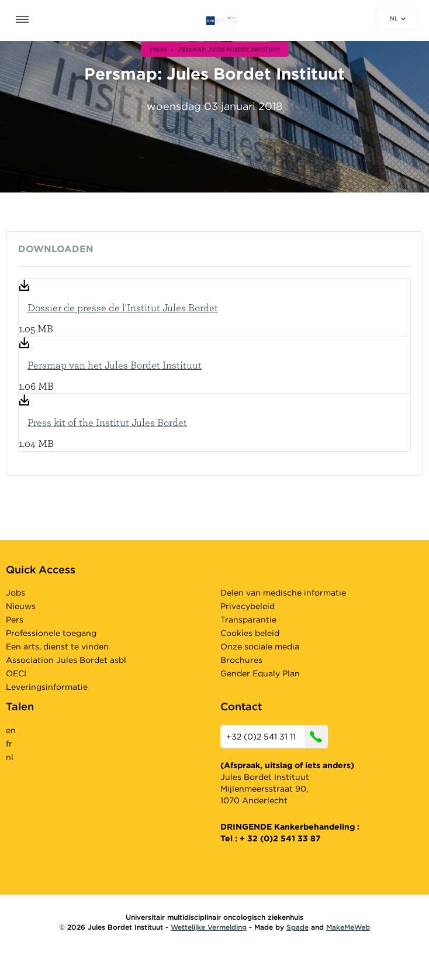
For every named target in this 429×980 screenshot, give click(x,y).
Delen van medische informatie (283, 593)
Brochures (241, 660)
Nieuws (21, 606)
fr (9, 744)
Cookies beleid (250, 633)
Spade (297, 927)
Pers (15, 620)
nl (398, 18)
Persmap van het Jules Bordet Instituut (115, 365)
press (158, 49)
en (11, 730)
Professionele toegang (51, 633)
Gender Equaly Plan (260, 673)
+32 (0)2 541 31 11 (277, 737)
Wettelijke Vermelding (209, 927)
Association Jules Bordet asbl (66, 660)
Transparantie (248, 620)
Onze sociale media (260, 647)
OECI (16, 673)
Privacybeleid (248, 606)
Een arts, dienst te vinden (57, 647)
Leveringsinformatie (47, 687)
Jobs (15, 593)
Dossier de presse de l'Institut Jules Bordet (123, 307)
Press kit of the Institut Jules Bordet (107, 422)
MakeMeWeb (348, 927)
